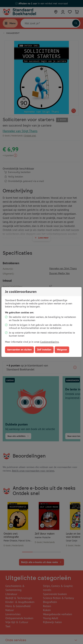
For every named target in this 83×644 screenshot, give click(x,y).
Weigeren (62, 350)
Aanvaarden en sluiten (19, 350)
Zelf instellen (44, 350)
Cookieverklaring (49, 342)
